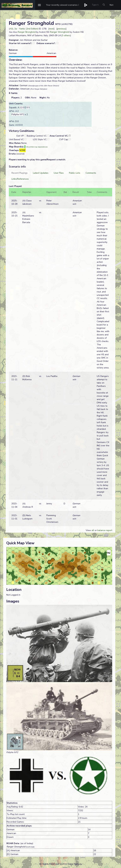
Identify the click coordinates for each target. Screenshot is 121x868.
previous (61, 29)
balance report (105, 530)
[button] (62, 5)
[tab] (20, 173)
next (51, 29)
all (93, 530)
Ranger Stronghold (27, 32)
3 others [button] (66, 35)
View (89, 530)
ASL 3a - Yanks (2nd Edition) (24, 29)
